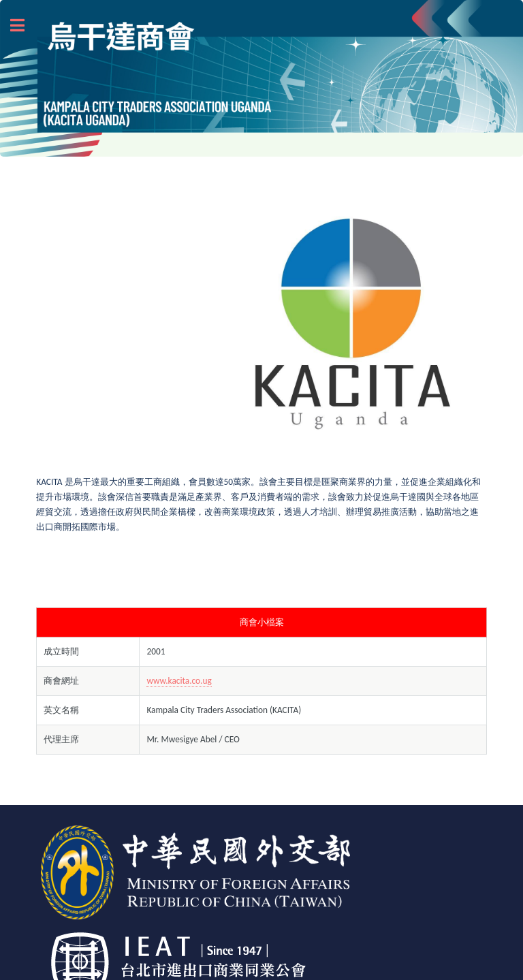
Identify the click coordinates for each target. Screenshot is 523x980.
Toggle (25, 26)
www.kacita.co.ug (179, 681)
